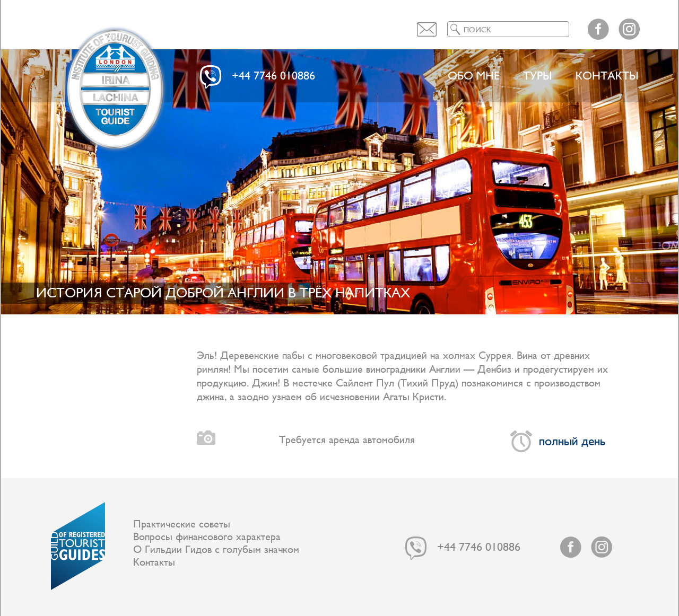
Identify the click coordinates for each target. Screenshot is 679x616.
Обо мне (474, 76)
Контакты (607, 76)
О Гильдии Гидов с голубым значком (216, 550)
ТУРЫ (538, 76)
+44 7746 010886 (273, 76)
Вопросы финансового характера (207, 537)
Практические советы (182, 524)
